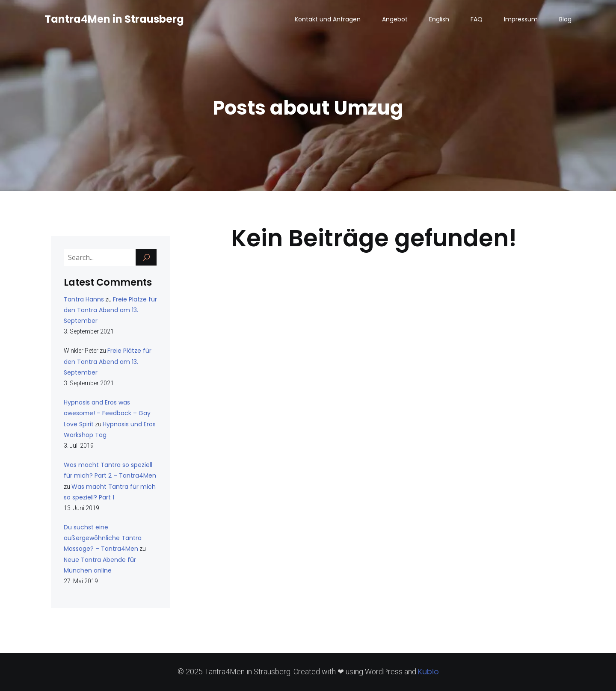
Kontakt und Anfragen (328, 19)
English (439, 19)
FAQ (477, 19)
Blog (565, 19)
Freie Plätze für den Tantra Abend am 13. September (110, 310)
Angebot (395, 19)
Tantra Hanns (84, 299)
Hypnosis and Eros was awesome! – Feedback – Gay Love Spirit (107, 413)
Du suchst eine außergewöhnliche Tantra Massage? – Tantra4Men (103, 538)
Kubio (428, 672)
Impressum (521, 19)
